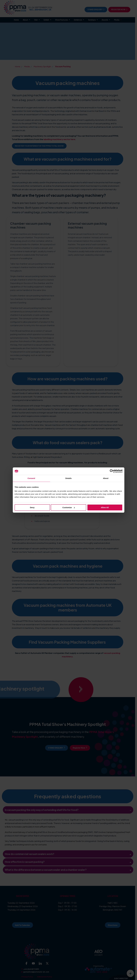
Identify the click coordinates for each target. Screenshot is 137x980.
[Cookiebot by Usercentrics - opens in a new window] (112, 471)
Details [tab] (69, 478)
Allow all (105, 507)
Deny (32, 507)
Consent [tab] (31, 478)
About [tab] (106, 478)
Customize (69, 507)
